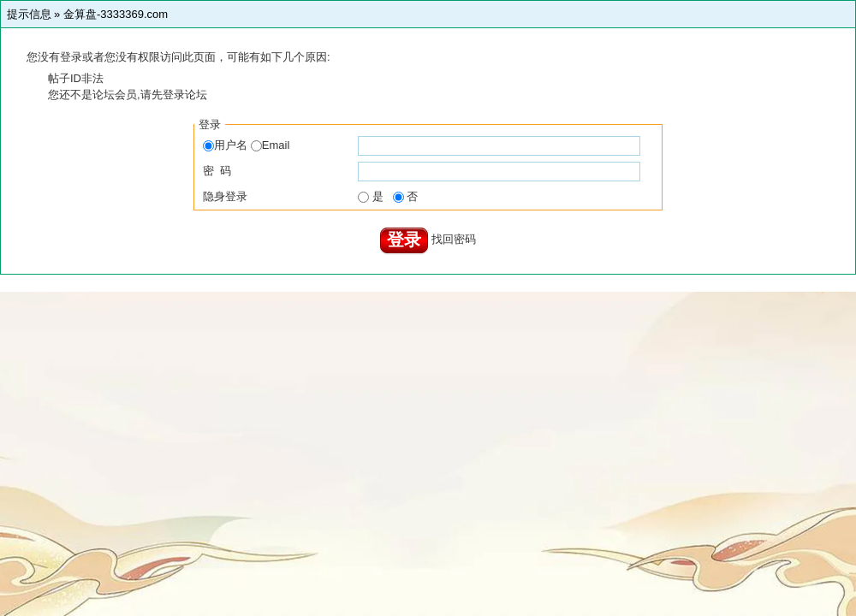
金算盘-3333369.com (116, 14)
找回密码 (454, 239)
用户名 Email (246, 145)
